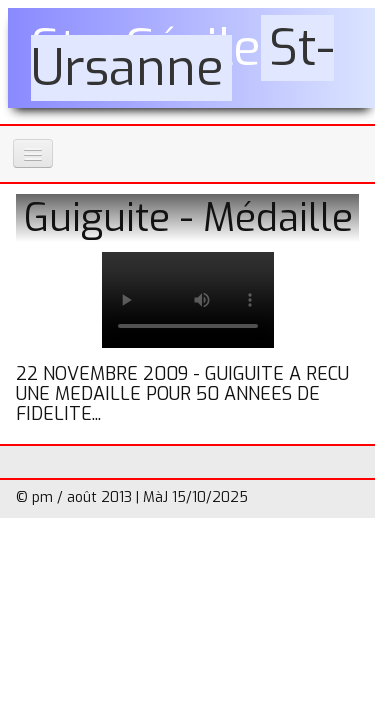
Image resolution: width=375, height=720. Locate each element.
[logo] (191, 58)
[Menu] (33, 153)
